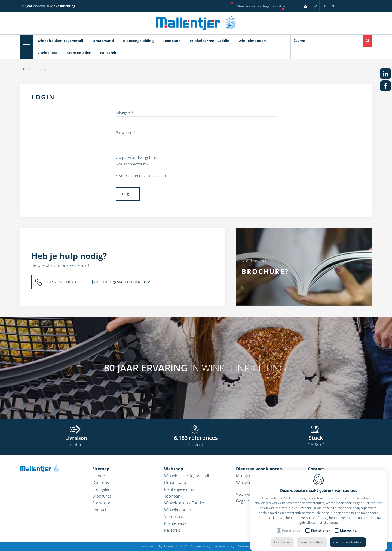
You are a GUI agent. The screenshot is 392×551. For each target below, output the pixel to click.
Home (26, 69)
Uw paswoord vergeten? (136, 157)
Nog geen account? (132, 164)
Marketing (348, 525)
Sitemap (101, 469)
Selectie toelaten (312, 537)
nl (334, 6)
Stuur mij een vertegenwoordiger (262, 6)
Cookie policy (201, 546)
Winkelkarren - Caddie (209, 41)
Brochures (102, 496)
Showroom (102, 503)
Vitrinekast (47, 53)
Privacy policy (224, 546)
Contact (99, 510)
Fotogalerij (102, 489)
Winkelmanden (252, 41)
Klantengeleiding (138, 41)
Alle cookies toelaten (348, 537)
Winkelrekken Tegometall (60, 41)
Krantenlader (79, 53)
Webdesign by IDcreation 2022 (164, 546)
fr (324, 6)
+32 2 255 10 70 (61, 282)
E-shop (99, 476)
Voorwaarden (249, 494)
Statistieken (321, 525)
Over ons (101, 482)
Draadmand (103, 41)
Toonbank (172, 41)
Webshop (174, 469)
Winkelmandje (249, 482)
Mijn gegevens (249, 476)
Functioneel (292, 525)
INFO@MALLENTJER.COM (127, 282)
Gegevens (245, 501)
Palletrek (108, 53)
